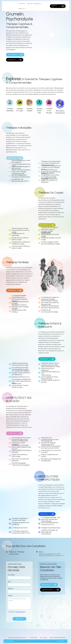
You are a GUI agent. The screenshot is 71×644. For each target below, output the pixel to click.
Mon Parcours (22, 4)
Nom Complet (11, 575)
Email (9, 582)
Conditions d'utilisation (20, 612)
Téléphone (10, 589)
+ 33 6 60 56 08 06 (14, 554)
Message (10, 596)
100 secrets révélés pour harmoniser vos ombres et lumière (43, 641)
